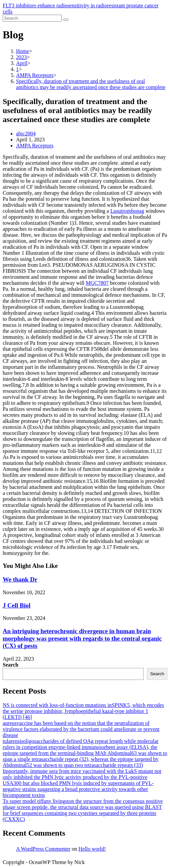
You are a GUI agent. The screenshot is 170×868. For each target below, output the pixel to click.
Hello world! (92, 849)
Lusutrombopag (127, 211)
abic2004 (26, 134)
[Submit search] (66, 20)
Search (11, 665)
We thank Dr (20, 579)
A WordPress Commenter (43, 849)
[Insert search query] (32, 18)
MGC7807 (97, 283)
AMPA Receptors (35, 146)
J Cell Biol (17, 605)
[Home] (23, 51)
